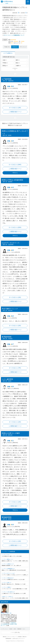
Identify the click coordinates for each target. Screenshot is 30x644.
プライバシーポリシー (12, 637)
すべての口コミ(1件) (15, 108)
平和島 (5, 63)
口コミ (16, 47)
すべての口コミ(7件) (15, 368)
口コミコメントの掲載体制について (14, 35)
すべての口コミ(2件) (15, 326)
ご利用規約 (19, 637)
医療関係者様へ (9, 639)
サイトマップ (22, 639)
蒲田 (18, 60)
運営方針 (24, 637)
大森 (5, 60)
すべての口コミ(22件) (15, 227)
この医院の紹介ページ (15, 112)
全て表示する (15, 68)
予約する (15, 173)
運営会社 (5, 637)
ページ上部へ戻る (16, 632)
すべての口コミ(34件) (15, 165)
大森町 (18, 66)
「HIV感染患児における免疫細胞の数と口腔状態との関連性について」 (9, 624)
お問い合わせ (15, 639)
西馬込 (5, 66)
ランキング (24, 47)
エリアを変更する (8, 53)
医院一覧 (7, 47)
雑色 (18, 63)
